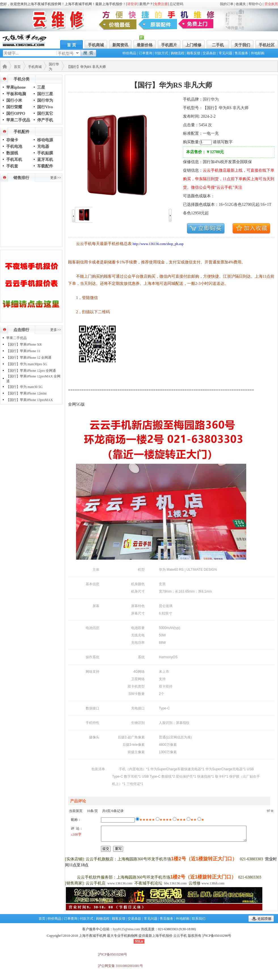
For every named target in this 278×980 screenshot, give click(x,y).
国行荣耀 (14, 107)
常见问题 (226, 53)
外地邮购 (258, 53)
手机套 (12, 166)
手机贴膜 (45, 153)
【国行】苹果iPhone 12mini (26, 393)
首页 (17, 67)
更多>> (56, 178)
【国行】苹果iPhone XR (24, 344)
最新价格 (145, 45)
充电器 (43, 147)
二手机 (218, 45)
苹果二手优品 (18, 120)
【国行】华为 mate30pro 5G (27, 364)
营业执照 (271, 4)
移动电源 (45, 140)
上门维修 (193, 45)
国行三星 (45, 94)
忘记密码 (176, 4)
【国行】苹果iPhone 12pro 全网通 (31, 371)
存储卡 (12, 140)
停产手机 (45, 120)
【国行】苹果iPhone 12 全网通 (29, 358)
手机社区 (267, 45)
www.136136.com (120, 883)
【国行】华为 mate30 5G (24, 387)
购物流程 (178, 53)
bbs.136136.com (175, 883)
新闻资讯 (120, 45)
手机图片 (169, 45)
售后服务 (241, 53)
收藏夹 (241, 4)
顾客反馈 (193, 53)
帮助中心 (255, 4)
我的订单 (227, 4)
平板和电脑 (16, 94)
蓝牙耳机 (45, 160)
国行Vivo (45, 107)
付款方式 (161, 53)
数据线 (12, 153)
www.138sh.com (213, 883)
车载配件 (45, 166)
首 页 (71, 45)
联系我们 (199, 919)
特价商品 (129, 53)
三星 (41, 87)
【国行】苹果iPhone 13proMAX (30, 400)
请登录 (132, 4)
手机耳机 (14, 160)
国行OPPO (16, 114)
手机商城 (96, 45)
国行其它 (45, 114)
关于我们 (242, 45)
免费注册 (161, 4)
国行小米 (14, 100)
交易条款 (209, 53)
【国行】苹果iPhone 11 (23, 351)
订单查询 (146, 53)
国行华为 (45, 100)
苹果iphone (16, 87)
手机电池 (14, 147)
